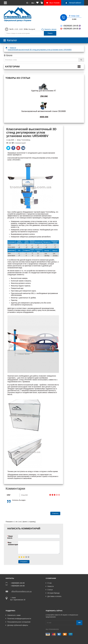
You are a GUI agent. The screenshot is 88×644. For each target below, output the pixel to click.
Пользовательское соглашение (18, 618)
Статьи (49, 590)
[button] (28, 3)
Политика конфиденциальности (18, 615)
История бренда (53, 593)
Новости (50, 586)
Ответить (55, 513)
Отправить (24, 562)
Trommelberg (26, 140)
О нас (49, 583)
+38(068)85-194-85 (71, 26)
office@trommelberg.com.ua (21, 591)
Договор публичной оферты (17, 621)
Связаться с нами (13, 611)
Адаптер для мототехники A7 (44, 91)
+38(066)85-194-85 (71, 29)
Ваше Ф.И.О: (10, 537)
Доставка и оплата (54, 596)
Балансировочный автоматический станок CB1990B (44, 111)
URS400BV (16, 160)
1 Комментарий (19, 143)
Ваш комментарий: (13, 544)
